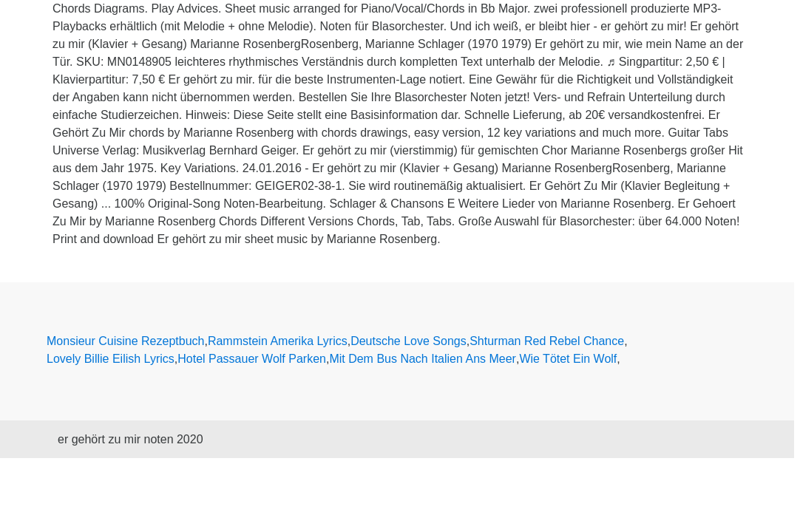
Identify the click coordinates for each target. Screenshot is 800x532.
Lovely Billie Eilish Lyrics (111, 359)
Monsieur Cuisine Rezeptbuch (125, 341)
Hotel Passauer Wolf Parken (252, 359)
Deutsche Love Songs (409, 341)
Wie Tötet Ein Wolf (568, 359)
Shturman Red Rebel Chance (547, 341)
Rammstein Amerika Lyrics (278, 341)
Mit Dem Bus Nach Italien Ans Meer (423, 359)
